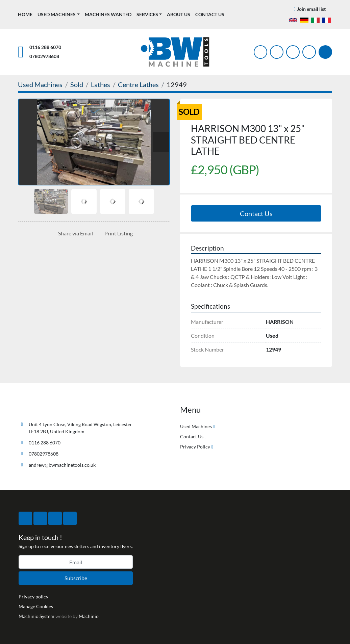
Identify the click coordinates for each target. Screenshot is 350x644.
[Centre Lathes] (138, 84)
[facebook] (260, 52)
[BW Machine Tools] (40, 408)
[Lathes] (101, 84)
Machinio (89, 616)
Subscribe (76, 578)
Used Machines (57, 14)
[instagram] (293, 52)
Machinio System (36, 616)
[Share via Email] (74, 233)
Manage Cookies (36, 606)
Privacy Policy (195, 447)
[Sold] (77, 84)
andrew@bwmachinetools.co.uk (62, 465)
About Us (179, 14)
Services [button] (147, 14)
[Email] (76, 562)
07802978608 (44, 56)
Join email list (311, 9)
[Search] (325, 52)
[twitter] (277, 52)
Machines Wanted (108, 14)
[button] (59, 14)
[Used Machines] (40, 84)
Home (25, 14)
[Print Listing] (117, 233)
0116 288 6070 (45, 47)
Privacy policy (33, 597)
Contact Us (210, 14)
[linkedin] (309, 52)
